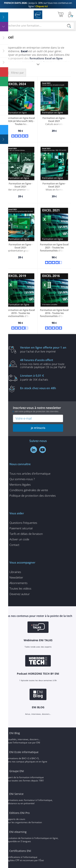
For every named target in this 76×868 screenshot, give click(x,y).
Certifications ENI (20, 851)
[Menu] (4, 15)
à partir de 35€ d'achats (44, 377)
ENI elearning (18, 832)
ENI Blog (15, 733)
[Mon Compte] (71, 15)
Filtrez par (17, 73)
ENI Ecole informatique (24, 752)
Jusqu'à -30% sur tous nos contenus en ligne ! (38, 5)
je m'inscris (38, 428)
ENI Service (16, 794)
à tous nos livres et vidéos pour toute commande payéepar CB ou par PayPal (44, 363)
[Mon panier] (61, 15)
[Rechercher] (69, 26)
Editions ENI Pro (19, 813)
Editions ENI (38, 15)
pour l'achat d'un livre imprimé (44, 349)
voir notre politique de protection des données (36, 411)
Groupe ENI (17, 771)
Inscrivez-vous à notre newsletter (38, 409)
